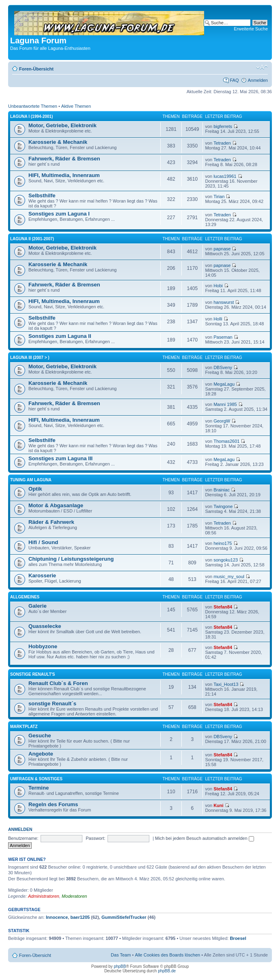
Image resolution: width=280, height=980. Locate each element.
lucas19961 (225, 176)
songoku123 (226, 560)
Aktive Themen (76, 106)
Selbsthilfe (42, 195)
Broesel (238, 938)
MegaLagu (224, 384)
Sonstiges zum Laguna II (60, 336)
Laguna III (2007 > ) (30, 358)
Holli (218, 319)
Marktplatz (24, 727)
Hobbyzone (43, 646)
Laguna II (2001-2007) (32, 239)
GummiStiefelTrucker (124, 917)
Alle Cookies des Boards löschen (167, 955)
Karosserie (42, 575)
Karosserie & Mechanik (58, 142)
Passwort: (95, 838)
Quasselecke (45, 626)
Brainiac (222, 490)
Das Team (121, 955)
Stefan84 (223, 607)
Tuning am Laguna (31, 480)
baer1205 (80, 917)
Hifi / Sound (43, 542)
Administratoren (44, 896)
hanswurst (224, 302)
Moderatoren (74, 896)
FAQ (234, 80)
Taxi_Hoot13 (226, 684)
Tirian (219, 196)
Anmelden (258, 80)
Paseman (223, 337)
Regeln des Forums (53, 804)
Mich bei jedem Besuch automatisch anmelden (205, 838)
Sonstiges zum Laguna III (60, 458)
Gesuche (40, 736)
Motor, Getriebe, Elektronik (62, 125)
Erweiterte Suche (251, 29)
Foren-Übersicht (36, 69)
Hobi (218, 286)
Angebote (41, 754)
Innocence (57, 917)
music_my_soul (229, 576)
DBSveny (223, 367)
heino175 (223, 543)
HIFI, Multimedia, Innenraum (64, 175)
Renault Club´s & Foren (58, 683)
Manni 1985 (225, 404)
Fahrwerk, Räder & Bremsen (64, 159)
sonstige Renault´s (52, 704)
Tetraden (222, 143)
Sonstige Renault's (33, 674)
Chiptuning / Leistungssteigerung (71, 559)
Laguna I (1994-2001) (31, 116)
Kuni (218, 805)
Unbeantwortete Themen (33, 106)
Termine (39, 788)
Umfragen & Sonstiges (36, 779)
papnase (222, 249)
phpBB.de (167, 971)
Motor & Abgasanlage (56, 505)
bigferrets (223, 126)
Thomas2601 (226, 441)
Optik (35, 489)
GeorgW (222, 421)
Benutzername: (23, 838)
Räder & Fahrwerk (51, 522)
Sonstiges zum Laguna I (59, 214)
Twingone (223, 506)
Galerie (38, 606)
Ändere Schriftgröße (262, 67)
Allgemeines (25, 597)
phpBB (120, 966)
